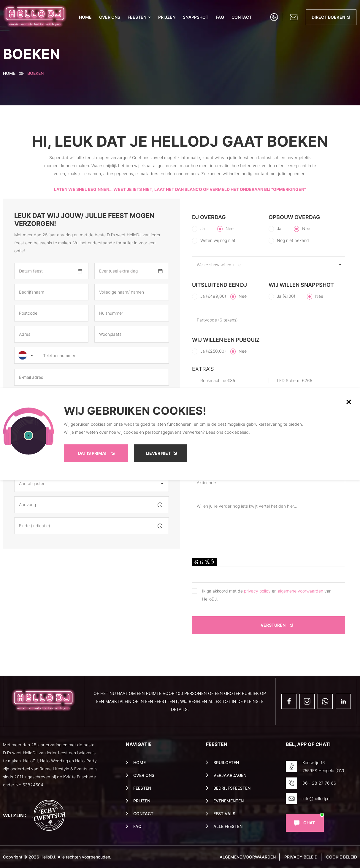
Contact (242, 17)
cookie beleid (342, 857)
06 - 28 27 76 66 (319, 783)
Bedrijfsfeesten (232, 788)
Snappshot (196, 17)
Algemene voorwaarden (248, 857)
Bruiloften (226, 763)
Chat (309, 823)
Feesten (137, 17)
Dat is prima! (92, 453)
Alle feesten (228, 826)
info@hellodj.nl (316, 798)
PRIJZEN (167, 17)
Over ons (110, 17)
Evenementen (229, 801)
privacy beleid (301, 857)
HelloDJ (48, 857)
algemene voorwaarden (300, 591)
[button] (349, 402)
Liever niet (158, 453)
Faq (220, 17)
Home (85, 17)
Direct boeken (328, 17)
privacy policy (257, 591)
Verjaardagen (230, 775)
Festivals (224, 814)
